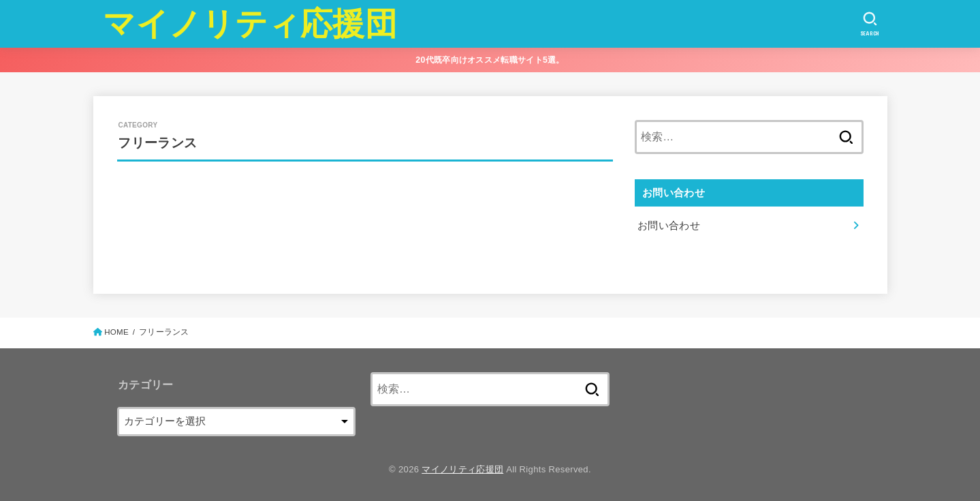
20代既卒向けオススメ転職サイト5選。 (490, 60)
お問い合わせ (669, 226)
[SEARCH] (870, 24)
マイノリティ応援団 (250, 24)
